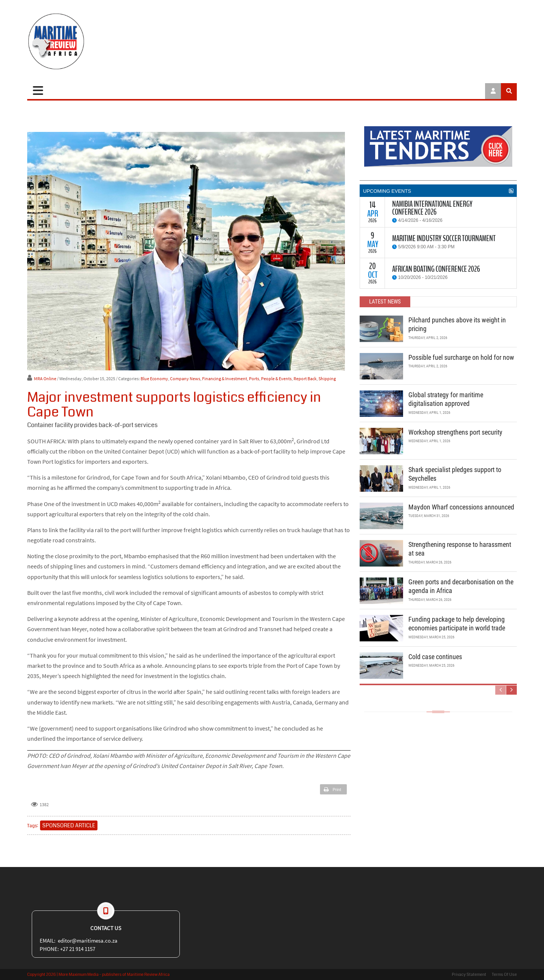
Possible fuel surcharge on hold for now (461, 357)
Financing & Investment (225, 379)
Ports (254, 379)
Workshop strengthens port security (455, 432)
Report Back (305, 379)
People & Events (276, 379)
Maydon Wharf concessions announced (461, 507)
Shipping (327, 379)
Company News (185, 379)
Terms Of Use (504, 975)
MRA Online (45, 379)
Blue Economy (154, 379)
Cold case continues (435, 657)
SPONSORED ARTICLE (69, 825)
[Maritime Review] (84, 41)
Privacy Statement (469, 975)
